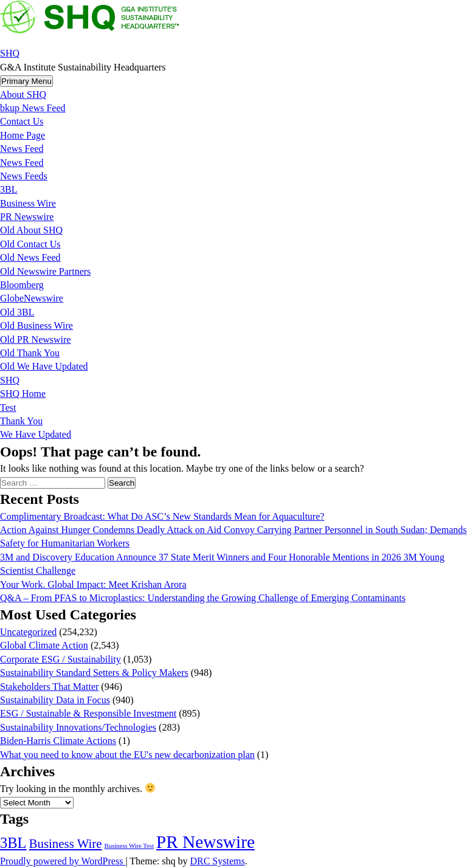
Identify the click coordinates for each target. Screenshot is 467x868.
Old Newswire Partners (45, 271)
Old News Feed (30, 257)
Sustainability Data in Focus (55, 700)
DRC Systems (217, 861)
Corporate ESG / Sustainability (61, 659)
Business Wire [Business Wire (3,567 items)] (66, 844)
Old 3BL (17, 312)
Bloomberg (22, 285)
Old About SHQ (31, 230)
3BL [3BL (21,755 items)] (13, 843)
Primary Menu (26, 81)
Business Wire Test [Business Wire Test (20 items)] (129, 846)
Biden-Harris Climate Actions (58, 741)
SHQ (10, 53)
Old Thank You (30, 353)
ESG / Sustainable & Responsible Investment (88, 713)
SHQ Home (23, 394)
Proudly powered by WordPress (63, 861)
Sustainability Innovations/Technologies (78, 727)
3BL (9, 189)
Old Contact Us (30, 244)
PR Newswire (27, 217)
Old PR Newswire (35, 339)
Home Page (22, 135)
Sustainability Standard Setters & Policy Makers (94, 673)
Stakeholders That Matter (49, 687)
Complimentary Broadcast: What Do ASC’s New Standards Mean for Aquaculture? (162, 516)
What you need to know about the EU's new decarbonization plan (127, 755)
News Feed (22, 149)
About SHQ (23, 95)
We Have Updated (36, 434)
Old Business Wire (36, 325)
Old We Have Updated (44, 366)
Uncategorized (28, 632)
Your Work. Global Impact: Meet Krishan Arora (93, 584)
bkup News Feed (33, 108)
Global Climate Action (44, 645)
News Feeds (24, 176)
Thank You (21, 421)
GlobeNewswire (32, 298)
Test (8, 408)
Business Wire (28, 203)
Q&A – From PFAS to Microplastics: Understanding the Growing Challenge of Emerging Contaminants (203, 598)
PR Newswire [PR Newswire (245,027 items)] (206, 842)
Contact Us (22, 121)
